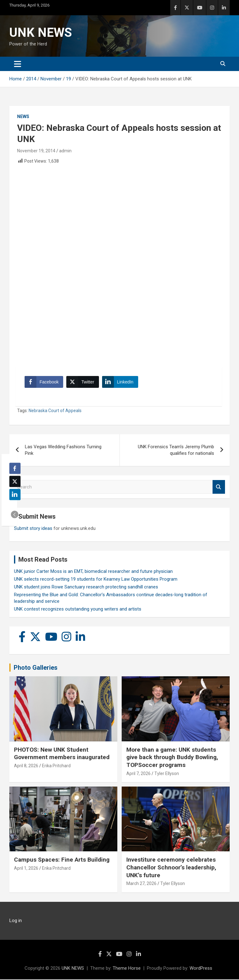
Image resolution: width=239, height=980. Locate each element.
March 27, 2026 (141, 884)
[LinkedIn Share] (120, 382)
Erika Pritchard (56, 766)
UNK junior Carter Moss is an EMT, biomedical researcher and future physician (93, 572)
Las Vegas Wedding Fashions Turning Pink (63, 451)
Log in (16, 921)
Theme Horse (127, 969)
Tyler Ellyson (167, 774)
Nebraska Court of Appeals (55, 411)
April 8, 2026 (26, 766)
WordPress (201, 969)
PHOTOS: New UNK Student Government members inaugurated (62, 754)
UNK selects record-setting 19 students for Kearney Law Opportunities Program (96, 580)
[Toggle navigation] (18, 64)
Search (219, 488)
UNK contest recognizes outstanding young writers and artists (78, 610)
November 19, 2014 (36, 151)
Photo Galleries (36, 668)
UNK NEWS (41, 33)
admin (65, 151)
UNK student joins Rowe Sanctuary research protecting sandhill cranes (86, 588)
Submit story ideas (33, 529)
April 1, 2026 (26, 869)
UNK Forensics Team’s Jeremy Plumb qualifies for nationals (176, 451)
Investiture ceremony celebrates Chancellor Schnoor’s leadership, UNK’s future (171, 868)
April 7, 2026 (138, 774)
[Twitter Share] (83, 382)
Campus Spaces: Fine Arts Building (62, 860)
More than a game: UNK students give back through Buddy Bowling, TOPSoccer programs (172, 758)
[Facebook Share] (44, 382)
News (23, 117)
